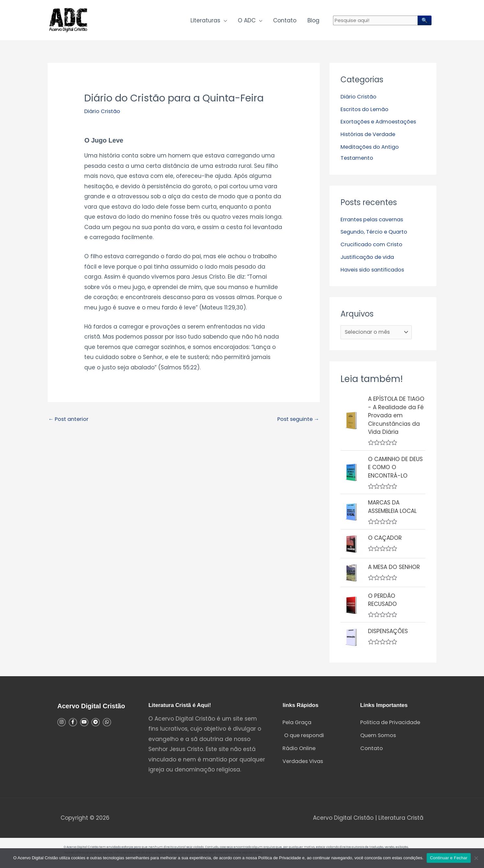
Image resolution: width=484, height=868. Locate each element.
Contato (285, 21)
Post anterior (70, 422)
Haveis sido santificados (375, 270)
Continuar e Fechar (449, 858)
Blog (313, 21)
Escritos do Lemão (366, 111)
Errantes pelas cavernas (374, 221)
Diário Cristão (103, 113)
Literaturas (205, 21)
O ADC (247, 21)
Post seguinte (296, 422)
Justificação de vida (369, 258)
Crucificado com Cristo (373, 245)
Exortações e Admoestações (381, 123)
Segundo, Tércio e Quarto (376, 233)
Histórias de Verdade (370, 136)
